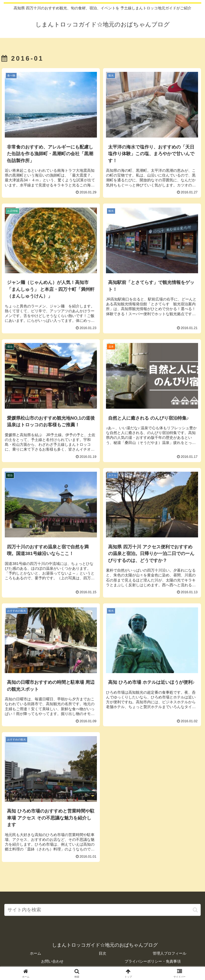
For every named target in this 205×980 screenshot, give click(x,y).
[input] (102, 910)
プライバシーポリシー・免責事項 (153, 961)
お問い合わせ (52, 961)
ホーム (36, 953)
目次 (102, 953)
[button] (195, 910)
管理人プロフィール (169, 953)
